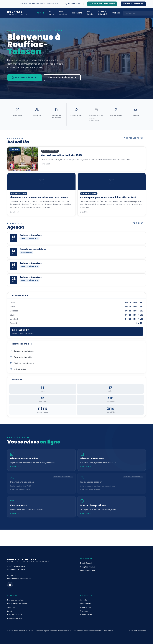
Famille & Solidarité (102, 13)
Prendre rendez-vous (102, 4)
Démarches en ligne (16, 600)
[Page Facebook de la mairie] (10, 585)
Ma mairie (52, 13)
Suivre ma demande (133, 4)
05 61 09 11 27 (13, 575)
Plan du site (108, 631)
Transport (84, 611)
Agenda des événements (62, 78)
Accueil (40, 13)
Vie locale (90, 13)
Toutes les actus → (135, 138)
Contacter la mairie (76, 357)
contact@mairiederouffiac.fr (19, 578)
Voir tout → (139, 223)
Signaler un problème (76, 351)
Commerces (86, 607)
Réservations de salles (17, 604)
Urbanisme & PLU (14, 619)
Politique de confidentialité (61, 631)
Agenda (84, 600)
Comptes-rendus (88, 567)
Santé (10, 611)
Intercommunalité (88, 570)
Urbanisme (77, 13)
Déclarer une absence (76, 363)
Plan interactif (86, 615)
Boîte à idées (76, 369)
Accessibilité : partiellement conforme (88, 631)
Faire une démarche (25, 78)
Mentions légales (42, 631)
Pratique (116, 13)
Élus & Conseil (86, 563)
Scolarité (11, 607)
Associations (86, 604)
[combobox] (138, 13)
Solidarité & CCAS (15, 615)
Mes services (63, 13)
